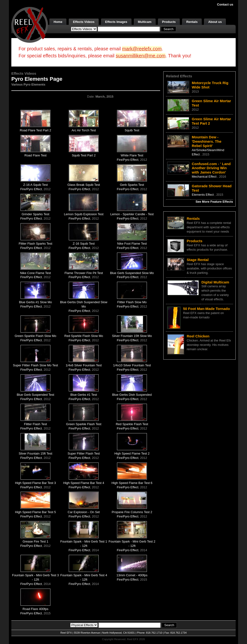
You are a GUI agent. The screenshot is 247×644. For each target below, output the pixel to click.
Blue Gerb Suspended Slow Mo (132, 273)
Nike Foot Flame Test (132, 244)
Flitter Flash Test (35, 424)
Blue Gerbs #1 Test (84, 395)
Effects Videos (84, 22)
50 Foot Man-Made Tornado (206, 309)
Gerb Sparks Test (132, 185)
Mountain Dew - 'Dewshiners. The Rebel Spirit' (207, 141)
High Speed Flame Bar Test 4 (84, 483)
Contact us (225, 4)
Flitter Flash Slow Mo (132, 302)
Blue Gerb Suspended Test (35, 395)
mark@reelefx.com (142, 49)
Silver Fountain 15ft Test (35, 453)
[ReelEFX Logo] (30, 24)
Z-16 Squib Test (84, 244)
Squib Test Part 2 (84, 155)
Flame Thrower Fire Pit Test (84, 273)
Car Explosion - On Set (84, 512)
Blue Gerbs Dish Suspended (132, 395)
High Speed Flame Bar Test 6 (132, 483)
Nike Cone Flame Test (35, 273)
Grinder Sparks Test (36, 214)
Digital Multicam (215, 282)
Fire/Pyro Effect (127, 160)
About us (215, 22)
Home (58, 22)
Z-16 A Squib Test (35, 185)
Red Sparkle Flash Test (132, 424)
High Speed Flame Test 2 (132, 453)
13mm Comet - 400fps (132, 575)
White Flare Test (132, 155)
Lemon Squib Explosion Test (84, 214)
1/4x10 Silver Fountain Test (132, 365)
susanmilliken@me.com (141, 56)
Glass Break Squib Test (84, 185)
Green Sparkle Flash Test (84, 424)
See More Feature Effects (214, 202)
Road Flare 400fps (36, 609)
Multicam (145, 22)
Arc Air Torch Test (84, 130)
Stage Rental (198, 260)
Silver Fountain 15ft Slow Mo (132, 336)
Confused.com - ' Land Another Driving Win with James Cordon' (211, 168)
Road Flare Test (35, 155)
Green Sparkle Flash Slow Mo (36, 336)
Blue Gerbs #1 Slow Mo (36, 302)
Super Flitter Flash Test (84, 453)
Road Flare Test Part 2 (35, 130)
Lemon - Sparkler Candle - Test (132, 214)
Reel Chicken (198, 336)
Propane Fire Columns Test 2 (132, 512)
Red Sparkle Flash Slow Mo (84, 336)
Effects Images (116, 22)
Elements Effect (203, 195)
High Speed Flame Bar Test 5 (35, 512)
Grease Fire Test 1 (36, 541)
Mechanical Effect (205, 177)
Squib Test (132, 130)
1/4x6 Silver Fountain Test (84, 365)
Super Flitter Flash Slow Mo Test (36, 365)
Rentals (192, 22)
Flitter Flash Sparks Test (35, 244)
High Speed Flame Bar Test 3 (35, 483)
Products (169, 22)
